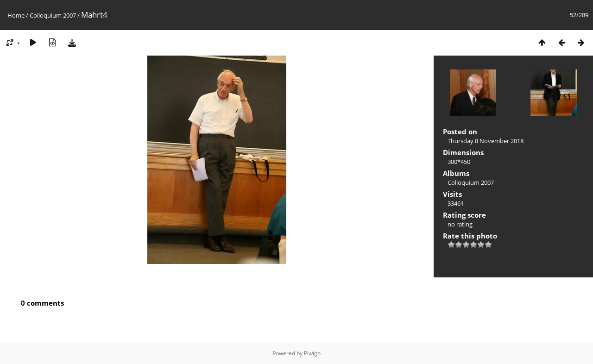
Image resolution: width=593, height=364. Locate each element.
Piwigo (312, 353)
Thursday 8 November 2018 (486, 141)
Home (16, 15)
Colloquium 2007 (53, 15)
